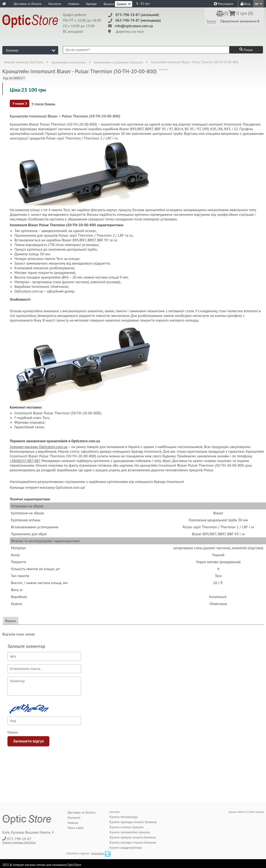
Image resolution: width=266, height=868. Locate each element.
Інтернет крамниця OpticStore (24, 62)
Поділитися (97, 853)
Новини (74, 4)
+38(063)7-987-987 (25, 461)
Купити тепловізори (124, 817)
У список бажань (43, 104)
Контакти (55, 4)
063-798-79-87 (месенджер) (138, 20)
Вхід (246, 4)
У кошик (20, 103)
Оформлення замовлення (240, 21)
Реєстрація (223, 4)
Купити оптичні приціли (126, 827)
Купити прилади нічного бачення (133, 822)
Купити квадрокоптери (126, 848)
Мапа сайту (76, 828)
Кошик (211, 21)
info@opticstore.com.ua (134, 26)
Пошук (246, 50)
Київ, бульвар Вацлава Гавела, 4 (28, 832)
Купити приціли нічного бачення (133, 837)
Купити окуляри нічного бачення (133, 842)
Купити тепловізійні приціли (130, 832)
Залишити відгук (28, 741)
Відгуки (11, 621)
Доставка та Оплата (28, 4)
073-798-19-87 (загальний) (137, 15)
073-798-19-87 (19, 839)
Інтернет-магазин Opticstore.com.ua (39, 447)
